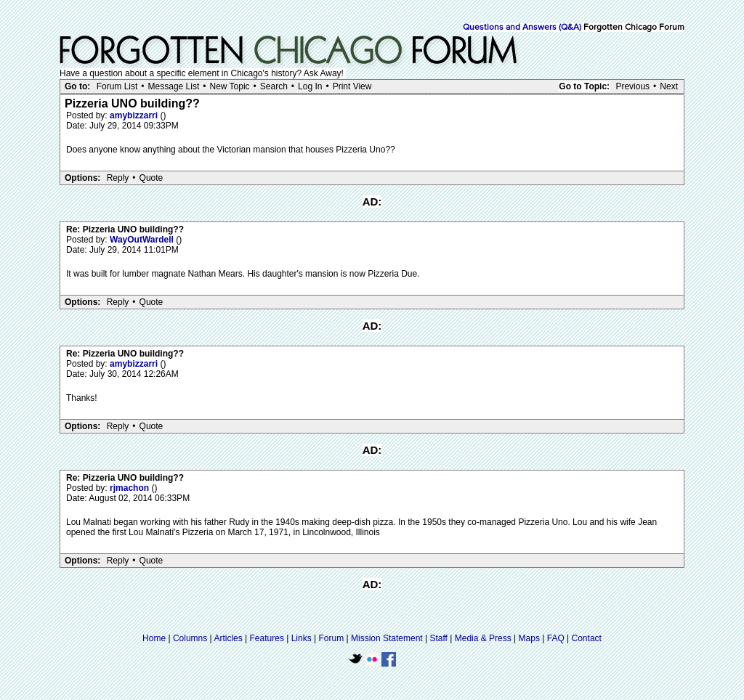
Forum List (117, 86)
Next (669, 86)
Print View (352, 86)
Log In (310, 86)
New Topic (229, 86)
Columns (190, 638)
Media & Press (483, 638)
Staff (438, 638)
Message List (174, 86)
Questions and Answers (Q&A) (522, 28)
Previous (632, 86)
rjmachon (130, 488)
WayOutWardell (143, 240)
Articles (228, 638)
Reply (118, 178)
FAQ (556, 638)
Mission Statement (387, 638)
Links (302, 638)
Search (274, 86)
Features (267, 638)
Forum (332, 638)
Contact (587, 638)
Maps (529, 638)
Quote (151, 178)
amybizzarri (135, 115)
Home (154, 638)
